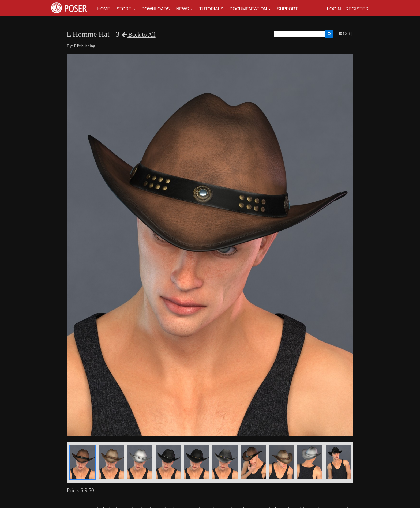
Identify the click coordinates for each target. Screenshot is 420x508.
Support (288, 9)
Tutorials (211, 9)
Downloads (156, 9)
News (182, 9)
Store (124, 9)
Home (104, 9)
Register (357, 9)
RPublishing (85, 46)
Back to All (139, 35)
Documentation (248, 9)
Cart (344, 33)
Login (334, 9)
